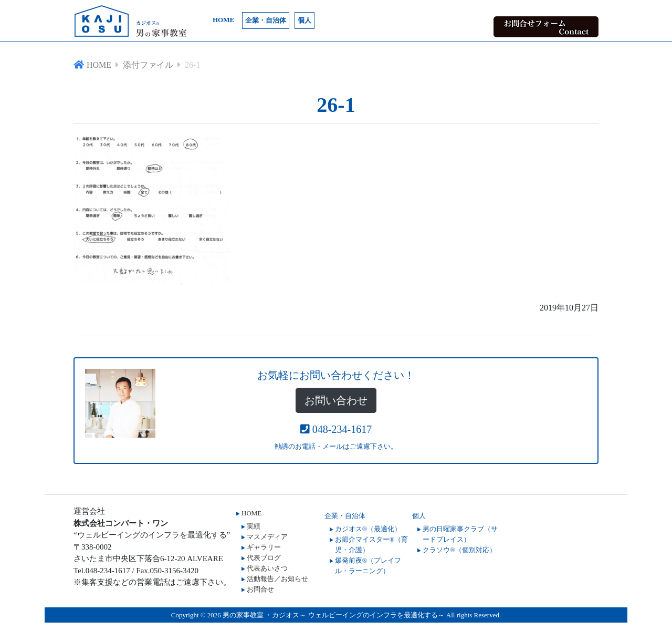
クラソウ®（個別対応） (459, 550)
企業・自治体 (266, 20)
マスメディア (267, 537)
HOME (223, 20)
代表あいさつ (267, 568)
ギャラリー (264, 547)
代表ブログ (264, 558)
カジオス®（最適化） (368, 529)
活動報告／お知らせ (277, 579)
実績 (254, 526)
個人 (304, 20)
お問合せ (260, 589)
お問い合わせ (336, 400)
